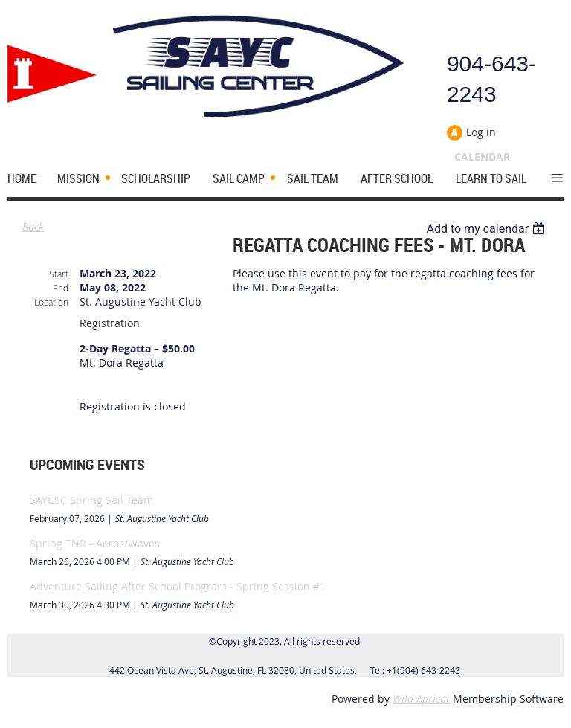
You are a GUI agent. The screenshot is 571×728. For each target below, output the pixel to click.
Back (33, 226)
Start (59, 274)
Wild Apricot (421, 699)
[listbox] (487, 229)
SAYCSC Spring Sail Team (91, 500)
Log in (481, 132)
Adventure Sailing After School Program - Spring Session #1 (178, 586)
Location (51, 302)
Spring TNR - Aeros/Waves (95, 543)
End (61, 288)
